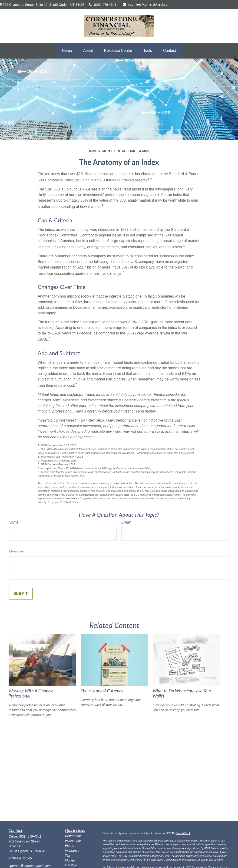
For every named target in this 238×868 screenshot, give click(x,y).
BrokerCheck (183, 833)
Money (70, 860)
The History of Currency (102, 691)
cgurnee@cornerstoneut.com (147, 4)
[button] (67, 51)
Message (16, 552)
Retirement (73, 836)
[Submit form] (21, 594)
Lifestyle (71, 865)
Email (126, 522)
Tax (68, 855)
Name (14, 522)
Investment (73, 841)
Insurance (72, 851)
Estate (70, 846)
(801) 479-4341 (103, 5)
